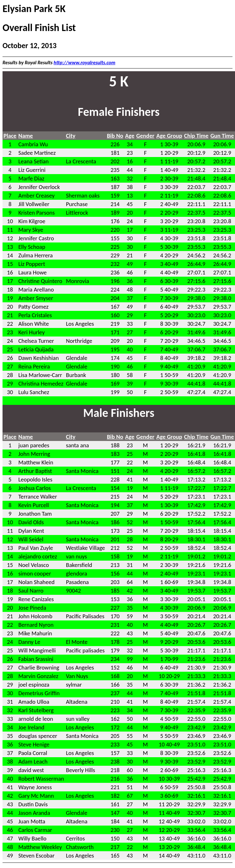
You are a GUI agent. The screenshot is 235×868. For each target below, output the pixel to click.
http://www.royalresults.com (85, 63)
